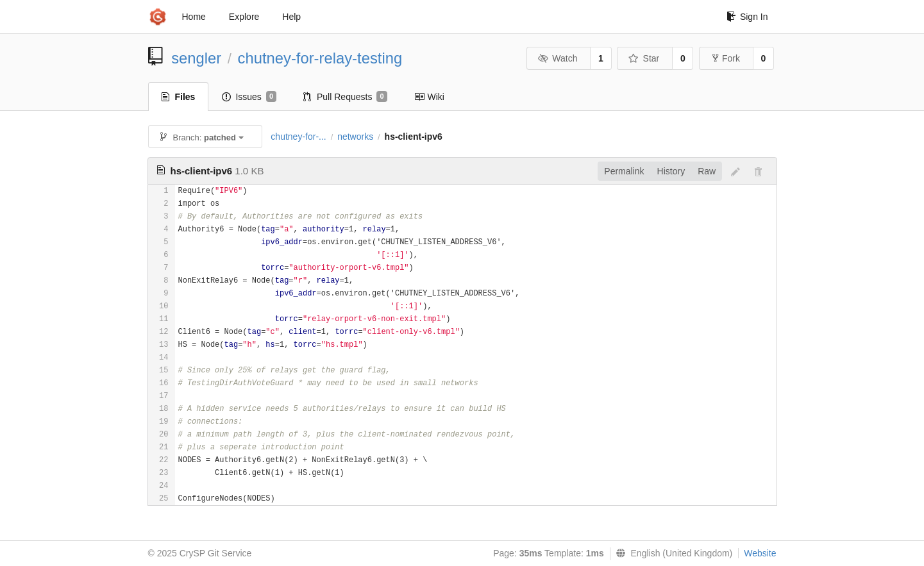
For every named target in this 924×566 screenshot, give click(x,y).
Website (760, 553)
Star (644, 58)
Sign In (747, 17)
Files (179, 97)
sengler (196, 58)
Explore (244, 17)
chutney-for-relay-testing (320, 58)
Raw (707, 171)
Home (194, 17)
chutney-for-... (298, 137)
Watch (558, 58)
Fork (726, 58)
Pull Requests (345, 97)
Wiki (429, 97)
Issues (249, 97)
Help (291, 17)
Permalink (624, 171)
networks (355, 137)
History (671, 171)
